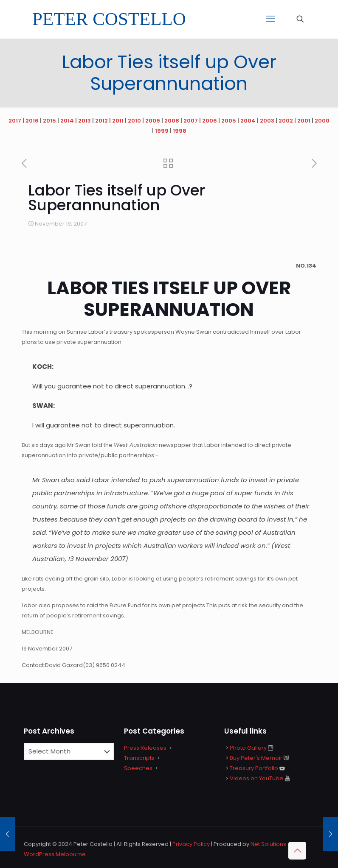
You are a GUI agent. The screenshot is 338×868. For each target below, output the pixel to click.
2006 (210, 121)
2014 (67, 121)
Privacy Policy (191, 844)
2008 (172, 121)
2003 (267, 121)
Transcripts (139, 758)
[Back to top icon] (297, 851)
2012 (101, 121)
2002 (286, 121)
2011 (118, 121)
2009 (153, 121)
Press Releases (145, 748)
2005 (229, 121)
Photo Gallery (248, 748)
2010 (134, 121)
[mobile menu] (270, 19)
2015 (49, 121)
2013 (84, 121)
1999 (162, 131)
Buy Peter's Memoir (256, 758)
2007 (191, 121)
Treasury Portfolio (254, 768)
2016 (32, 121)
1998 (180, 131)
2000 (322, 121)
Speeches (138, 768)
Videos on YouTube (256, 778)
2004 (248, 121)
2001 (304, 121)
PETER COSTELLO (109, 19)
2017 (15, 121)
